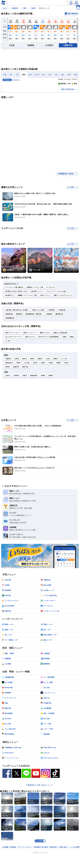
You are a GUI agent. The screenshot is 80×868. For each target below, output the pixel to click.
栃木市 (25, 396)
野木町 (8, 404)
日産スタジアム (30, 374)
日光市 (8, 413)
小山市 (48, 396)
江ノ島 (8, 378)
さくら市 (64, 396)
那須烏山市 (9, 400)
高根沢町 (16, 404)
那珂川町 (25, 404)
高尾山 (72, 374)
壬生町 (66, 400)
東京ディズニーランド (13, 370)
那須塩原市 (34, 413)
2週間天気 (15, 8)
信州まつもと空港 (38, 347)
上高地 (64, 374)
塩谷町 (43, 413)
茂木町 (43, 400)
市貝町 (51, 400)
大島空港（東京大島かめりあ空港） (17, 347)
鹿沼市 (40, 396)
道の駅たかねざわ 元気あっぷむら (17, 329)
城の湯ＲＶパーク (37, 329)
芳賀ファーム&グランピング (63, 333)
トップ (5, 8)
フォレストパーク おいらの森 (56, 329)
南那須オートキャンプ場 (35, 325)
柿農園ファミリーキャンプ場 (27, 333)
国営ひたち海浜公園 (60, 370)
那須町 (51, 413)
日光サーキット (45, 333)
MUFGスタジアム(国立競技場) (48, 374)
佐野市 (32, 396)
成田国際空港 (10, 355)
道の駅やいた (10, 333)
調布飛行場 (59, 351)
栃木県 (33, 8)
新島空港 (19, 351)
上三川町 (27, 400)
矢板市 (25, 413)
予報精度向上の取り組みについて (39, 822)
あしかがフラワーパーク (13, 374)
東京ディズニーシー (30, 370)
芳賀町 (58, 400)
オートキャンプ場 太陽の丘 (14, 325)
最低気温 (16, 80)
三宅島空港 (62, 347)
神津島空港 (9, 351)
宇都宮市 (8, 396)
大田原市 (16, 413)
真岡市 (56, 396)
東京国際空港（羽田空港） (34, 351)
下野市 (18, 400)
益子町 (35, 400)
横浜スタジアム (45, 370)
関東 (25, 8)
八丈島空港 (51, 347)
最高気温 (7, 80)
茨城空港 (49, 351)
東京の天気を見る (69, 127)
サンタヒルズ (51, 325)
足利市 (17, 396)
